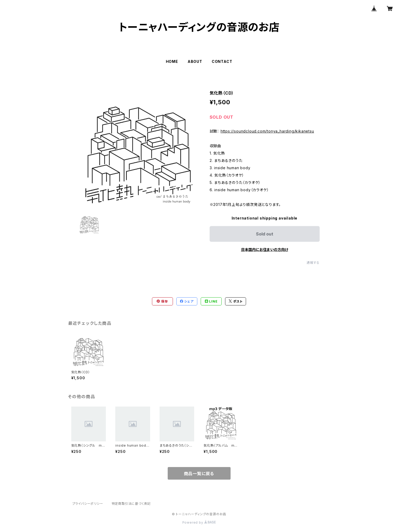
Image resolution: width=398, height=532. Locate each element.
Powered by (199, 522)
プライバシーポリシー (88, 504)
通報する (313, 263)
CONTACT (222, 61)
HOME (172, 61)
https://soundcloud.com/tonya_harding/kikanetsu (267, 131)
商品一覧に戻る (199, 474)
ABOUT (195, 61)
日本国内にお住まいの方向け (265, 249)
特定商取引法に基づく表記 (131, 504)
